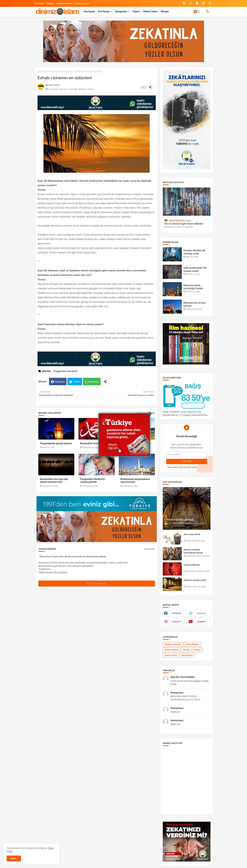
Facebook (60, 382)
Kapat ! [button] (14, 858)
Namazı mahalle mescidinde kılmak (193, 551)
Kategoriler (121, 11)
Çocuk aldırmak (192, 565)
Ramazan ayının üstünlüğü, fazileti (193, 287)
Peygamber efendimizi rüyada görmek (93, 480)
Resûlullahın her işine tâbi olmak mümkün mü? (54, 480)
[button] (208, 11)
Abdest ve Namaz (173, 644)
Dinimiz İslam (150, 11)
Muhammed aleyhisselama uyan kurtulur (135, 480)
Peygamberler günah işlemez (56, 443)
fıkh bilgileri (187, 655)
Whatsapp (93, 382)
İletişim (50, 3)
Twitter (77, 382)
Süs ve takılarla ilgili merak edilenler (184, 224)
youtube (201, 622)
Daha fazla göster (146, 413)
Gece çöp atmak (192, 534)
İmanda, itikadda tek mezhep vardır (194, 252)
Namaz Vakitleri (64, 3)
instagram (177, 622)
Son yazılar (104, 11)
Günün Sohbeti (171, 650)
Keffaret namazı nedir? (195, 580)
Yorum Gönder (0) (97, 584)
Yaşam (136, 11)
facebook (176, 613)
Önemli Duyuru (83, 3)
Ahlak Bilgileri (192, 644)
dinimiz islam (171, 655)
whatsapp (201, 613)
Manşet (165, 11)
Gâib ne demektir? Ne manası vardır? (195, 269)
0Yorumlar (149, 549)
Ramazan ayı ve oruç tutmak (195, 304)
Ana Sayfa (39, 3)
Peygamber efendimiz (61, 71)
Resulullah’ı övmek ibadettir (95, 443)
